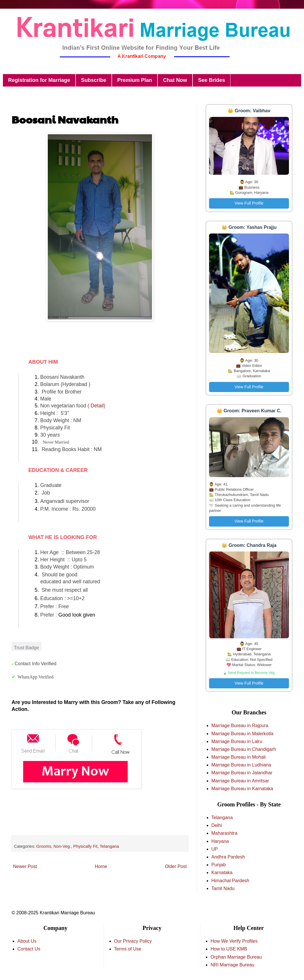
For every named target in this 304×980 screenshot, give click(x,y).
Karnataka (222, 873)
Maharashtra (224, 833)
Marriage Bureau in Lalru (237, 741)
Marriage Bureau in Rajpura (240, 726)
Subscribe (94, 80)
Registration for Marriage (39, 80)
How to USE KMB (229, 949)
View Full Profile (249, 203)
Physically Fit (85, 846)
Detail (97, 406)
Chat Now (175, 80)
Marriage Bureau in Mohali (239, 757)
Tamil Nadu (223, 888)
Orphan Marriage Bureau (236, 957)
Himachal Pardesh (230, 881)
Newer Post (25, 866)
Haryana (220, 841)
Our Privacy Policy (133, 941)
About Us (27, 941)
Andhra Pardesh (228, 857)
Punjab (219, 865)
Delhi (217, 825)
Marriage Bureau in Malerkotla (242, 734)
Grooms (44, 846)
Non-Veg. (62, 846)
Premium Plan (135, 80)
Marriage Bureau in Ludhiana (241, 765)
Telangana (109, 846)
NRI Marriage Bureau (232, 965)
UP (215, 849)
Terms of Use (128, 949)
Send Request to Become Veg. (252, 673)
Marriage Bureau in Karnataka (242, 789)
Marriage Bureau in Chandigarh (244, 749)
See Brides (211, 80)
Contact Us (29, 949)
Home (101, 866)
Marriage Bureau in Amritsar (240, 781)
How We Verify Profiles (234, 941)
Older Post (176, 866)
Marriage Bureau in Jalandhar (242, 773)
